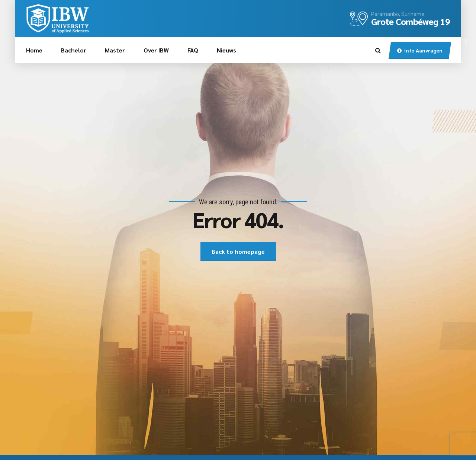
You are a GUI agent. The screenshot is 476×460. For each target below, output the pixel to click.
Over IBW (156, 50)
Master (115, 50)
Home (34, 50)
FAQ (193, 50)
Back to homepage (238, 251)
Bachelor (74, 50)
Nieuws (226, 50)
